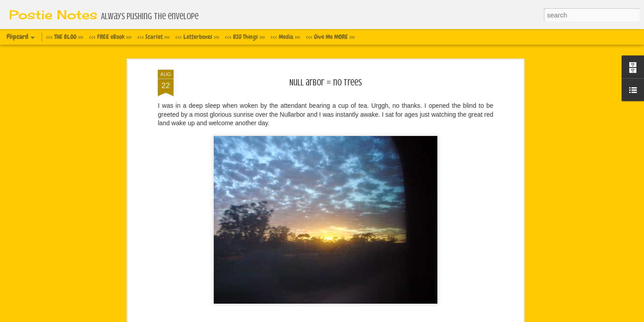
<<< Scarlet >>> (153, 37)
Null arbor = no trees (326, 46)
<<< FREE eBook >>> (110, 37)
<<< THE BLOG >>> (65, 37)
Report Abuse (392, 317)
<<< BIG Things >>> (245, 37)
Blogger (366, 317)
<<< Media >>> (285, 37)
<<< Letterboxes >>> (197, 37)
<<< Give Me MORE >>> (330, 37)
